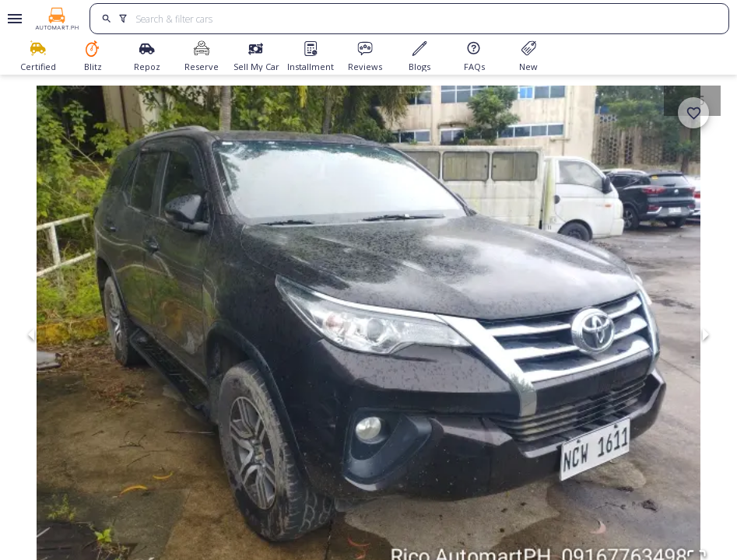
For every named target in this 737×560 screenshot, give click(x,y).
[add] (693, 113)
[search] (106, 19)
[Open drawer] (12, 19)
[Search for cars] (426, 19)
